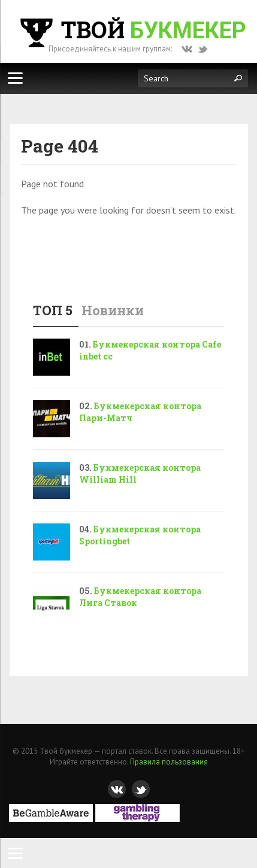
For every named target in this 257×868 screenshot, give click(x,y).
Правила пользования (169, 762)
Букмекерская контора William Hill (140, 473)
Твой (132, 29)
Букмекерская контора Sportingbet (140, 535)
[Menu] (15, 853)
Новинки (113, 310)
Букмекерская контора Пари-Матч (140, 412)
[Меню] (15, 78)
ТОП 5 (53, 310)
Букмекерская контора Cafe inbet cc (150, 350)
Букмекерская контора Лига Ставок (140, 597)
